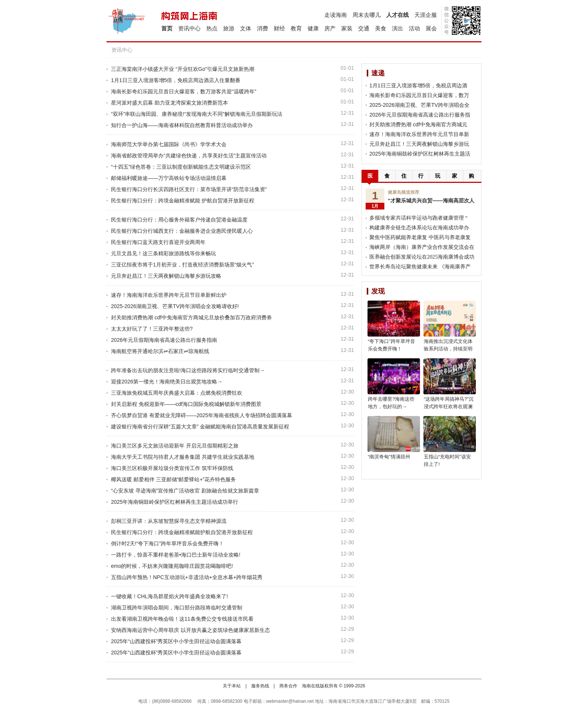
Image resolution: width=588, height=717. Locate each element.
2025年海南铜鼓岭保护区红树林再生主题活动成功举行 (175, 502)
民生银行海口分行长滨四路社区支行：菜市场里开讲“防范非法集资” (189, 189)
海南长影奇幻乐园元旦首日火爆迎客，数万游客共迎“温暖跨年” (184, 91)
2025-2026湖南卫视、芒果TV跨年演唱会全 (419, 105)
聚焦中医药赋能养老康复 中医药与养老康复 (420, 237)
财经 (279, 28)
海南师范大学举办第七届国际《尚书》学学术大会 (169, 144)
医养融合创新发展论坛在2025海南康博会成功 (422, 257)
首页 (167, 28)
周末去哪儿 (367, 15)
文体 (246, 28)
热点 (212, 28)
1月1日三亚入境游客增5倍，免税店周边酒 (418, 85)
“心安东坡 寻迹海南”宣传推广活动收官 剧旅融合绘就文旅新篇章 (185, 491)
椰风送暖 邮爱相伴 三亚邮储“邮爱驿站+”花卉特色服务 (173, 479)
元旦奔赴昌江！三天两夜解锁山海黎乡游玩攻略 (166, 276)
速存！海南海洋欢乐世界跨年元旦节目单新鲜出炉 (169, 295)
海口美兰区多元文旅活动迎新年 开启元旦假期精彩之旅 (175, 446)
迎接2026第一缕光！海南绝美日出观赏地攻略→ (167, 382)
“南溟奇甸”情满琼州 (389, 457)
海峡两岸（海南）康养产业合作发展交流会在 (422, 247)
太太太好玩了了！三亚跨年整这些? (152, 329)
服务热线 (260, 686)
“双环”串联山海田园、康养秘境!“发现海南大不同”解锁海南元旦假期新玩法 (197, 114)
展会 (431, 28)
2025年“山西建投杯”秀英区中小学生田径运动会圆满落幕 (176, 641)
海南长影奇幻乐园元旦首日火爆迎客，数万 (419, 95)
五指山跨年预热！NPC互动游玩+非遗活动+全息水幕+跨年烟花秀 (187, 577)
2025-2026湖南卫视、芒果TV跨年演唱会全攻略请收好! (175, 306)
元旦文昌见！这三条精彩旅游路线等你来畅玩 (163, 253)
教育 (296, 28)
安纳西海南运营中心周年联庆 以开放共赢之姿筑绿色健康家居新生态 (190, 630)
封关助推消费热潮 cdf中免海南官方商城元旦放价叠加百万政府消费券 (191, 317)
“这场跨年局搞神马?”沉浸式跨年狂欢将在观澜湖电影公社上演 (449, 406)
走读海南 (336, 15)
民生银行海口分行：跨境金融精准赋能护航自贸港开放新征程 (182, 532)
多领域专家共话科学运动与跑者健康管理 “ (418, 218)
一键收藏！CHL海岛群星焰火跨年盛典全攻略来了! (169, 596)
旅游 (229, 28)
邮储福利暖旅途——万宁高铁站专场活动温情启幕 (169, 178)
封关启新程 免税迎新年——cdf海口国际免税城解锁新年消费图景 (186, 404)
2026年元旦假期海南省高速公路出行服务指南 (164, 340)
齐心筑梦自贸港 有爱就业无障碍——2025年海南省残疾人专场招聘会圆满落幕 (202, 415)
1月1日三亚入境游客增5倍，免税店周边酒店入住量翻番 (176, 80)
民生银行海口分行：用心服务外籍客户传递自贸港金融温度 (179, 220)
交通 (364, 28)
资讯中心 (189, 28)
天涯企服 (426, 15)
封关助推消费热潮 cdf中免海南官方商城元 (418, 124)
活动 (414, 28)
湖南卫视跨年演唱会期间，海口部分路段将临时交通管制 (177, 608)
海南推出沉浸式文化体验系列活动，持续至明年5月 (448, 349)
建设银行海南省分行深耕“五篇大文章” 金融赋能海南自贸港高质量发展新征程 (200, 427)
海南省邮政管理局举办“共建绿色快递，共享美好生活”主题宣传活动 (189, 156)
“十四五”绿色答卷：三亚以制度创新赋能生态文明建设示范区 (181, 167)
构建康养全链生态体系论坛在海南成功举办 (419, 228)
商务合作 (288, 686)
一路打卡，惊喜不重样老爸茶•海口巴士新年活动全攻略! (176, 555)
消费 (262, 28)
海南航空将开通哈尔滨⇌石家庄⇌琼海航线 (160, 351)
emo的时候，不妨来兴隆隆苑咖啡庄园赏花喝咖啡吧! (172, 566)
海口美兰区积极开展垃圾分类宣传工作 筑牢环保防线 (172, 468)
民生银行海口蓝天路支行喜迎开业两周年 (158, 242)
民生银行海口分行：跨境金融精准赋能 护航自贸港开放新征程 (183, 201)
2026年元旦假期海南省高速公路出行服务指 (420, 115)
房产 (330, 28)
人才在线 (397, 15)
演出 (397, 28)
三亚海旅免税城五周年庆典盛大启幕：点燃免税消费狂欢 (177, 393)
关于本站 (232, 686)
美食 (381, 28)
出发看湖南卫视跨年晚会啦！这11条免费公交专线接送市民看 (182, 619)
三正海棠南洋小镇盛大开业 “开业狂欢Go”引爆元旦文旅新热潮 (183, 69)
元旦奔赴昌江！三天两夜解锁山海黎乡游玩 (419, 144)
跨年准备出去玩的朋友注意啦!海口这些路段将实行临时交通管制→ (188, 370)
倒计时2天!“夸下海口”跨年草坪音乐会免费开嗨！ (167, 543)
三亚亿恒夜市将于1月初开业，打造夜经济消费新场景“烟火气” (182, 265)
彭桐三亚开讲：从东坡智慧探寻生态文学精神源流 (169, 521)
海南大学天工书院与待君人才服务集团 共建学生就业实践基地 (183, 457)
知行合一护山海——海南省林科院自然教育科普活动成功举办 (182, 125)
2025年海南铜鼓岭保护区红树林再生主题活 (420, 154)
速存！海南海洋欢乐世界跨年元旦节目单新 (419, 134)
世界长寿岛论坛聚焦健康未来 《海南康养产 (420, 267)
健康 (313, 28)
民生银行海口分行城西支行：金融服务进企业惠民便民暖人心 (182, 231)
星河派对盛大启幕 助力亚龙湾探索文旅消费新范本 (169, 103)
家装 (347, 28)
